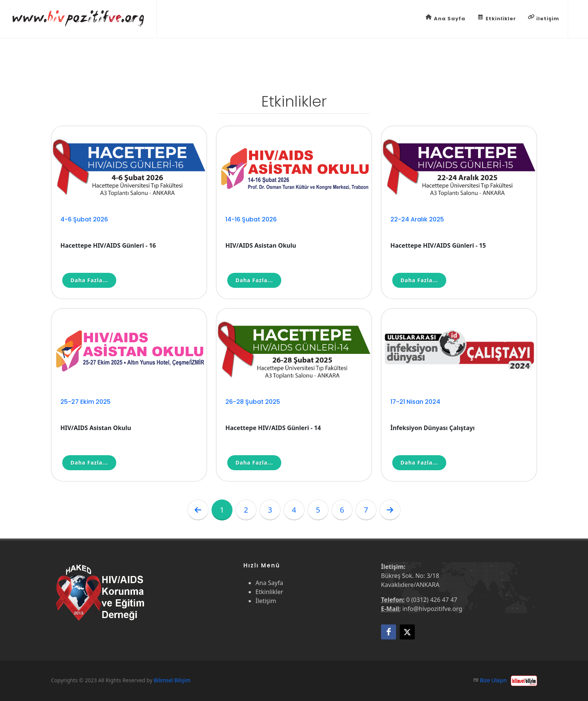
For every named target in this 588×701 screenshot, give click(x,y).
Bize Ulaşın (493, 680)
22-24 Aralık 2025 (417, 219)
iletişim (544, 18)
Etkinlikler (497, 18)
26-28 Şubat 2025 (253, 402)
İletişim (266, 601)
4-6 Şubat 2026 (84, 219)
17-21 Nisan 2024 (415, 402)
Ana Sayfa (445, 18)
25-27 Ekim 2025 (85, 402)
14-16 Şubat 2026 (251, 219)
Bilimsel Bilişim (172, 680)
